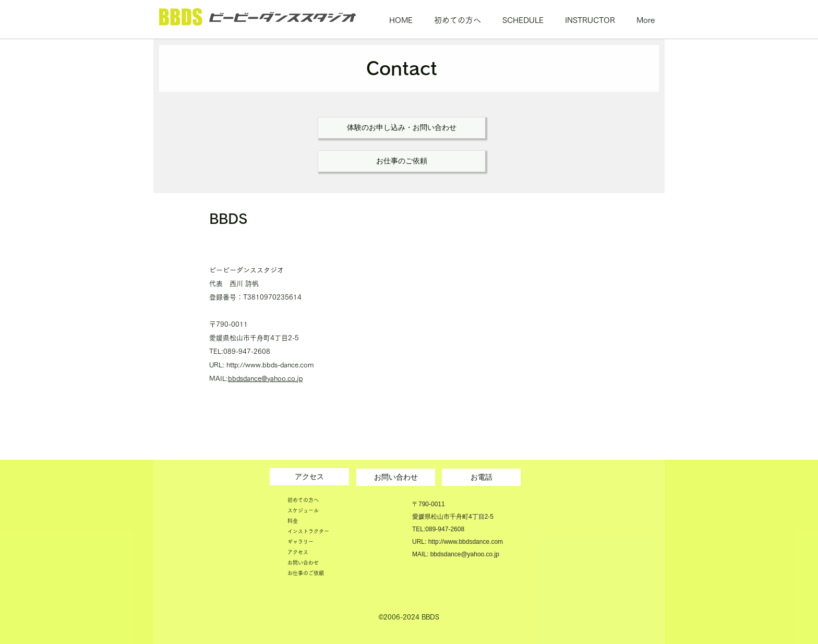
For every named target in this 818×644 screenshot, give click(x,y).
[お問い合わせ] (396, 477)
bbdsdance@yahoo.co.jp (265, 379)
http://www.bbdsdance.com (466, 542)
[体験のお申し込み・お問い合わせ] (402, 128)
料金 (293, 521)
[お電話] (481, 477)
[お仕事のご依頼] (402, 161)
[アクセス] (309, 477)
